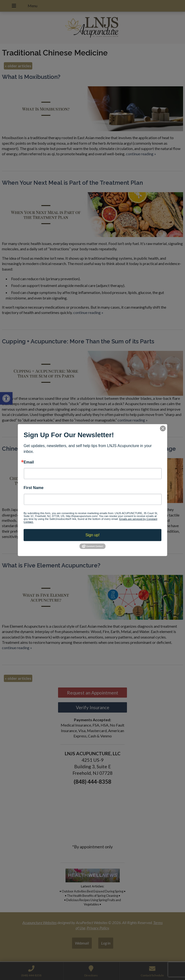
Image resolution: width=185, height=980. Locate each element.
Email (29, 462)
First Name (34, 488)
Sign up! (93, 535)
